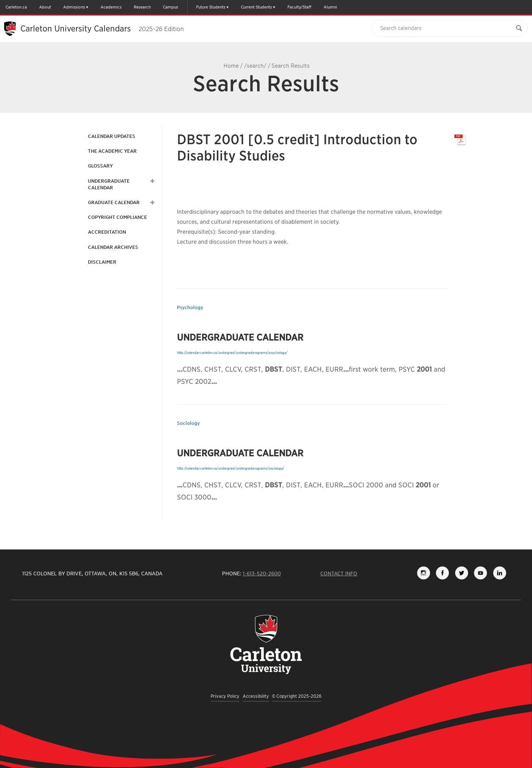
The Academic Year (112, 151)
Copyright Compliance (117, 217)
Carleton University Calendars (102, 28)
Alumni (330, 7)
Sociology (188, 423)
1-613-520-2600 (262, 574)
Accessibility (256, 696)
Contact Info (339, 574)
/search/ (255, 66)
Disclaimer (102, 262)
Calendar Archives (113, 247)
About (45, 7)
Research (142, 7)
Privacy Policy (225, 696)
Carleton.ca (16, 7)
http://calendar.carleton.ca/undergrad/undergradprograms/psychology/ (232, 353)
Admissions (74, 7)
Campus (170, 7)
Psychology (190, 307)
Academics (111, 7)
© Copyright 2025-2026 (297, 696)
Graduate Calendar (114, 202)
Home (231, 66)
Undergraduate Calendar (109, 184)
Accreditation (107, 232)
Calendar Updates (112, 136)
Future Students (211, 7)
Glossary (100, 166)
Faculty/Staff (299, 7)
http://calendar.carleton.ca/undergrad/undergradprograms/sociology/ (231, 468)
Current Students (256, 7)
